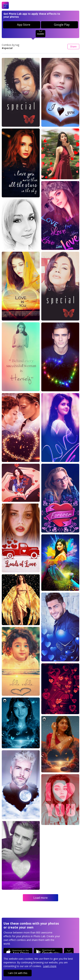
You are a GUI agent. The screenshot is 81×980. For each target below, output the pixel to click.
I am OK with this (18, 973)
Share (73, 46)
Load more (40, 898)
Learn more (50, 966)
